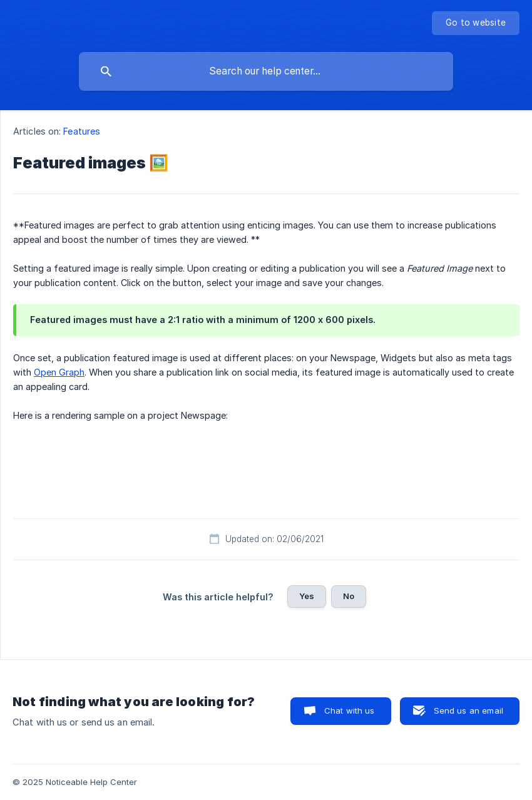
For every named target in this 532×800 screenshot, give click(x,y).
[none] (476, 23)
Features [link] (82, 131)
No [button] (349, 596)
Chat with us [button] (350, 710)
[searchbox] (266, 71)
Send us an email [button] (468, 710)
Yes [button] (307, 596)
